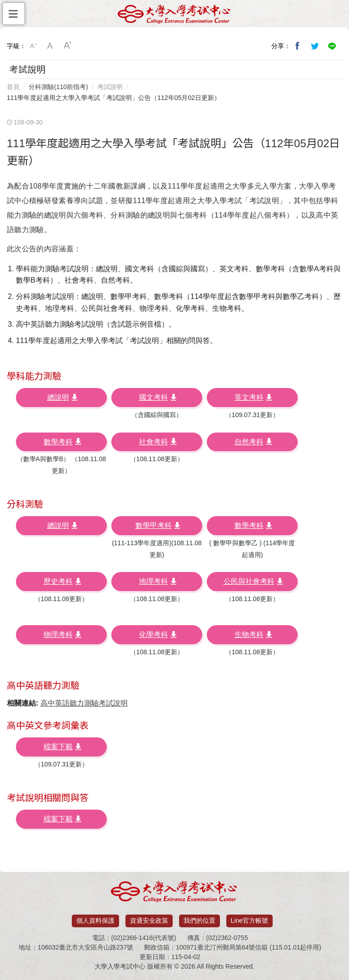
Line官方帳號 (249, 920)
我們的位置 (199, 920)
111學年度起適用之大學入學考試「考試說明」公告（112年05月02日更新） (114, 98)
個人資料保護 (95, 920)
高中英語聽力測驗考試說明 (84, 703)
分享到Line (332, 46)
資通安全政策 (149, 920)
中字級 (50, 46)
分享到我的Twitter (315, 46)
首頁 (13, 87)
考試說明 (110, 87)
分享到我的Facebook (298, 46)
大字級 (68, 46)
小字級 (33, 46)
